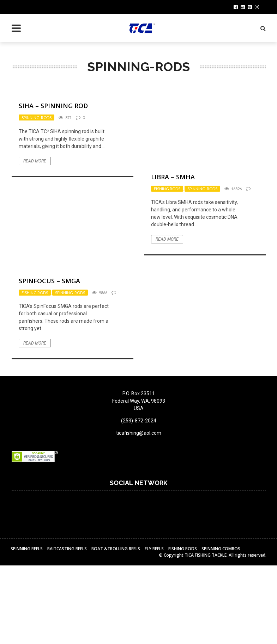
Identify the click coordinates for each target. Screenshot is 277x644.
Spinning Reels (27, 549)
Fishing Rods (167, 189)
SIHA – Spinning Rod (53, 106)
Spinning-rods (37, 117)
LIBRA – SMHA (173, 177)
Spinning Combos (221, 549)
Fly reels (154, 549)
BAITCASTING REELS (67, 549)
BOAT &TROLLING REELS (116, 549)
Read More (35, 161)
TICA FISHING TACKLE (206, 555)
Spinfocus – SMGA (49, 281)
